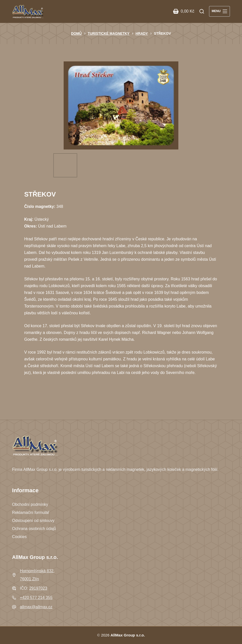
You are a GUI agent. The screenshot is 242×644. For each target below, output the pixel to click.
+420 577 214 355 (36, 598)
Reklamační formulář (31, 513)
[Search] (202, 11)
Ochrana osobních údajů (34, 529)
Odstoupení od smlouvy (33, 521)
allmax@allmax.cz (36, 607)
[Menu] (219, 11)
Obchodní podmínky (30, 504)
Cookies (19, 537)
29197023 (38, 588)
